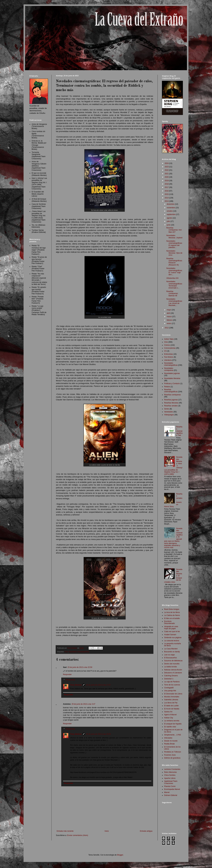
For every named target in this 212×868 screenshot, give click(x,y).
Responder (67, 674)
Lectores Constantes (172, 769)
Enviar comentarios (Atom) (78, 835)
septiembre (171, 214)
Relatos (167, 387)
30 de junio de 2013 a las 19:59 (98, 734)
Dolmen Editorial (171, 795)
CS (165, 351)
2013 (167, 201)
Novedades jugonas (172, 373)
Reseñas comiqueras (172, 395)
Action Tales (169, 339)
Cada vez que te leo (172, 632)
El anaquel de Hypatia (173, 724)
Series (167, 409)
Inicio (107, 831)
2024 (167, 163)
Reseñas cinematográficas (171, 391)
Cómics (167, 345)
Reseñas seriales (171, 406)
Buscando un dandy (172, 652)
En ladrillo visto (170, 727)
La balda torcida (170, 667)
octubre (170, 211)
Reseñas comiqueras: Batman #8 (172, 294)
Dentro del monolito (172, 664)
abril (169, 313)
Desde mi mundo (171, 741)
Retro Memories (170, 772)
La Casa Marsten (171, 649)
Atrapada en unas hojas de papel (171, 628)
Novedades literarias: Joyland (174, 236)
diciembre (171, 204)
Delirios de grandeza (172, 758)
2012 (167, 328)
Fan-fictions (169, 357)
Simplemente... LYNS (173, 735)
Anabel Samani (170, 635)
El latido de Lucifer (171, 706)
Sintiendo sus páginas (173, 638)
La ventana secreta (172, 721)
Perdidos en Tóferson (173, 752)
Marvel (167, 792)
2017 (167, 187)
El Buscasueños (170, 658)
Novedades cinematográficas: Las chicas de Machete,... (174, 302)
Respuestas (70, 680)
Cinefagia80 (169, 688)
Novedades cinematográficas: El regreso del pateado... (174, 244)
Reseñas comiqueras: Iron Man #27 (174, 230)
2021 (167, 174)
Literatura (168, 360)
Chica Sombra (170, 775)
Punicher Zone (170, 755)
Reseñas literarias (171, 403)
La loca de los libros (172, 612)
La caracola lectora (172, 641)
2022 (167, 170)
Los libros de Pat (171, 703)
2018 (167, 184)
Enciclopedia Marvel (172, 789)
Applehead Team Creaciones (171, 782)
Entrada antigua (146, 831)
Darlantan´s (169, 679)
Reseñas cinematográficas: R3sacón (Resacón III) (174, 262)
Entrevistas (168, 354)
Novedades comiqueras (169, 369)
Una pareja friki (170, 691)
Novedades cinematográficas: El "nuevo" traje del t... (174, 271)
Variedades (169, 412)
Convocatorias (170, 348)
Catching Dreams (171, 676)
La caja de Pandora (172, 682)
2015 (167, 194)
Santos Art (168, 712)
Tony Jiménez (76, 685)
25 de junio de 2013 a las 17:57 (98, 685)
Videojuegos (169, 415)
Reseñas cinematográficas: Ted (179, 431)
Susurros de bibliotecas (173, 661)
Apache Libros (170, 778)
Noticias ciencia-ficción (173, 670)
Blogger (120, 855)
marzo (170, 317)
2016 (167, 191)
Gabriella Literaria (171, 700)
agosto (170, 218)
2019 (167, 181)
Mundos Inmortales (172, 697)
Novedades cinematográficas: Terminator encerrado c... (174, 285)
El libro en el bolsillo (172, 618)
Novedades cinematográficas (79, 652)
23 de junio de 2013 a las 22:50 (80, 667)
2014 (167, 198)
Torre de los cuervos (172, 685)
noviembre (171, 208)
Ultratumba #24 (172, 278)
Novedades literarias (172, 378)
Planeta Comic (170, 786)
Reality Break (169, 744)
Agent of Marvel (170, 715)
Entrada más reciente (65, 831)
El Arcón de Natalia (172, 709)
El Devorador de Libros (173, 694)
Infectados (168, 738)
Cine (66, 652)
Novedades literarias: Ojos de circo (174, 253)
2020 (167, 177)
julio (169, 221)
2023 (167, 167)
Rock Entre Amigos (172, 609)
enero (169, 323)
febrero (170, 320)
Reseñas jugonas (171, 400)
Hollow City (169, 718)
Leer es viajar (169, 655)
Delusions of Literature (173, 673)
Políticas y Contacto (172, 384)
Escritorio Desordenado (169, 622)
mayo (169, 310)
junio (169, 225)
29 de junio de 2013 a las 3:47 (83, 704)
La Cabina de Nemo (172, 615)
